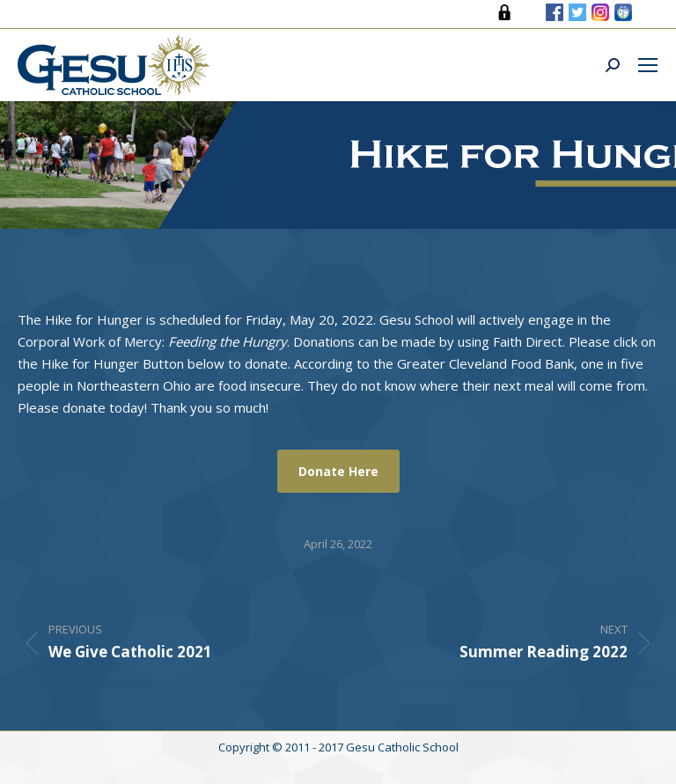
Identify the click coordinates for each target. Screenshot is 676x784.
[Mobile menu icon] (648, 65)
